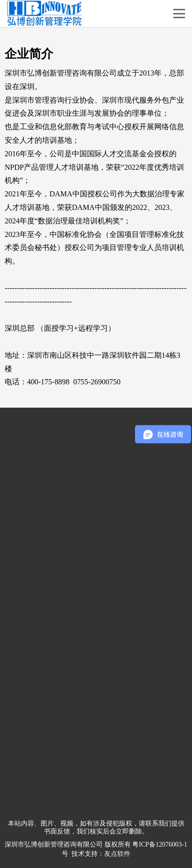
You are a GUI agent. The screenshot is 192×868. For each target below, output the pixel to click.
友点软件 (117, 854)
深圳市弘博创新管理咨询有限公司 (54, 844)
